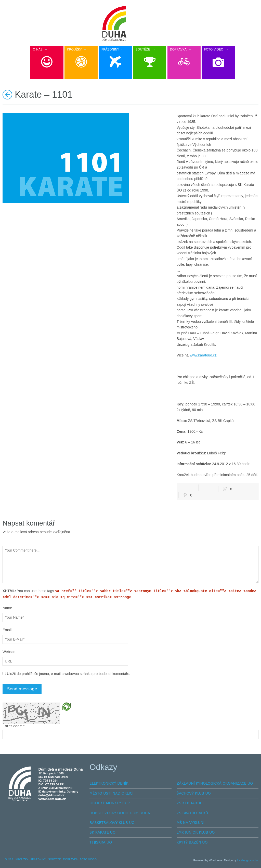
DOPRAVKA (70, 859)
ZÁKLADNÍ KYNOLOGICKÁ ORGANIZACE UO (215, 783)
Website (9, 652)
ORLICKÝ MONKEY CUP (109, 803)
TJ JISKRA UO (101, 842)
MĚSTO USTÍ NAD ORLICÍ (111, 793)
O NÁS (9, 859)
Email (7, 630)
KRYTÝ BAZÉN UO (192, 842)
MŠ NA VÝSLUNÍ (191, 823)
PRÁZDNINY (38, 859)
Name (7, 608)
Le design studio (247, 860)
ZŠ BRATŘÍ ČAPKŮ (192, 813)
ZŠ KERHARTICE (191, 803)
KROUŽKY (22, 859)
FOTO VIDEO (88, 859)
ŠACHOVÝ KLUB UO (194, 793)
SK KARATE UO (102, 832)
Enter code (14, 726)
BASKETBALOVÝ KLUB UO (112, 823)
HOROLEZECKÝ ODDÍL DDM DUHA (120, 813)
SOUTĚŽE (55, 859)
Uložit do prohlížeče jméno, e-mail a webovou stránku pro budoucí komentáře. (69, 674)
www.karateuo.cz (203, 355)
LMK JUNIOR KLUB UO (196, 832)
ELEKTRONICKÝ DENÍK (109, 783)
